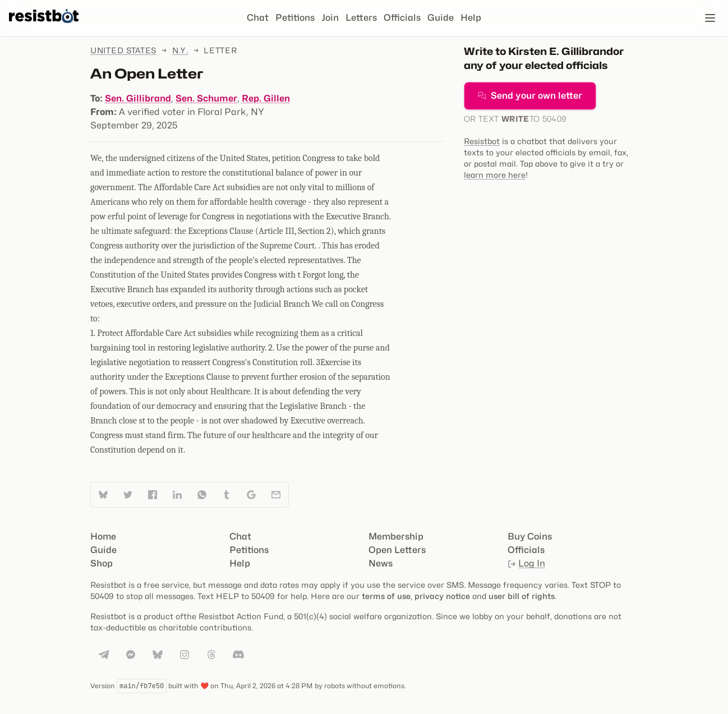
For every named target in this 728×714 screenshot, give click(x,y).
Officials (402, 18)
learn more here (495, 175)
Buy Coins (530, 536)
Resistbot (482, 141)
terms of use (386, 596)
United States (123, 50)
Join (330, 18)
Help (471, 18)
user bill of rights (522, 596)
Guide (441, 18)
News (381, 563)
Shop (102, 563)
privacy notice (442, 596)
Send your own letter (530, 96)
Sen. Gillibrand (138, 98)
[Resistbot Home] (44, 27)
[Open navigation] (710, 18)
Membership (396, 536)
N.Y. (180, 50)
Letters (361, 18)
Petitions (295, 18)
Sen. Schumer (206, 98)
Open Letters (397, 550)
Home (103, 536)
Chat (258, 18)
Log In (526, 563)
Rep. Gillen (266, 98)
